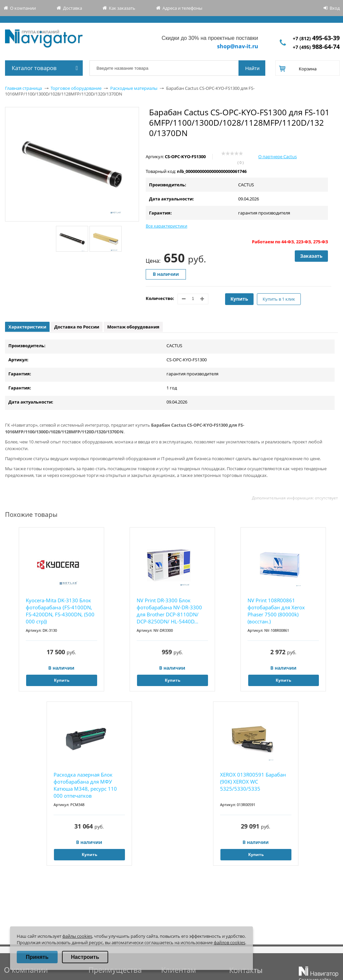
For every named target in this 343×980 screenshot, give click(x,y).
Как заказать (122, 8)
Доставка (73, 8)
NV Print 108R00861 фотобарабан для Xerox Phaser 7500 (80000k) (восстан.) (276, 611)
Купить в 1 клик (279, 299)
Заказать (311, 256)
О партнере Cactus (278, 157)
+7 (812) (316, 38)
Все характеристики (166, 226)
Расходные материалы (134, 88)
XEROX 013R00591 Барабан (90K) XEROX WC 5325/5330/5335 (253, 782)
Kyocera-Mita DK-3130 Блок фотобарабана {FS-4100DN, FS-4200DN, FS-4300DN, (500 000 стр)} (60, 611)
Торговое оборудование (76, 88)
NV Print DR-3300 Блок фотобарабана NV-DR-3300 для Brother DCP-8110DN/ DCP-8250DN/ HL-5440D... (169, 611)
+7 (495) (316, 47)
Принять (37, 957)
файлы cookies (77, 936)
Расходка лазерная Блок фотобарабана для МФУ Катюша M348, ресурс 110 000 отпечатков (85, 785)
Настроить (85, 957)
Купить (239, 299)
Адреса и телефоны (182, 8)
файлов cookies (229, 942)
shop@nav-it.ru (238, 46)
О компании (23, 8)
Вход (335, 8)
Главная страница (23, 88)
